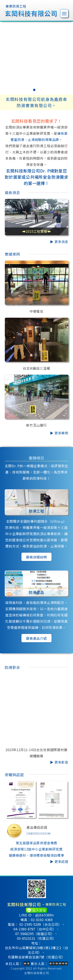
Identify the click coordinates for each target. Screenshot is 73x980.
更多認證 (61, 861)
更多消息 (61, 242)
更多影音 (61, 762)
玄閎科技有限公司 (36, 973)
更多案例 (61, 433)
